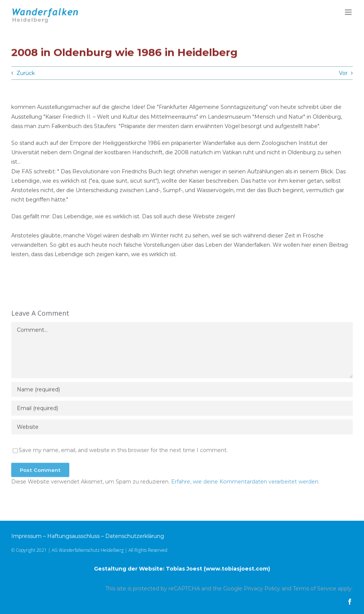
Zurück (26, 73)
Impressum (26, 536)
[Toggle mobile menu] (349, 12)
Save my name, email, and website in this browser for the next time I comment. (123, 452)
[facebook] (350, 602)
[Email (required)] (182, 410)
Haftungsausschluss (73, 536)
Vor (343, 73)
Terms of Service (315, 589)
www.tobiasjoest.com (237, 569)
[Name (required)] (182, 391)
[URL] (182, 429)
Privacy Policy (262, 589)
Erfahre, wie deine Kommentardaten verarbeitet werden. (245, 483)
